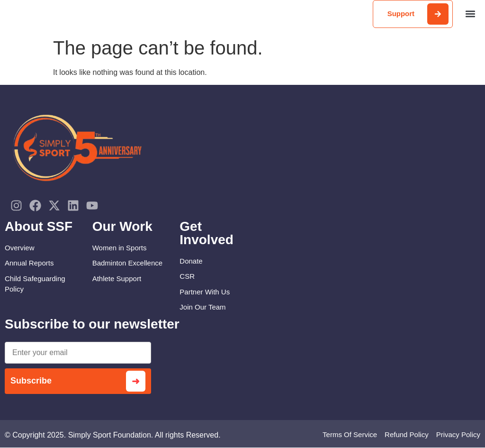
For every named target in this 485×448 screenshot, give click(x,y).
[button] (470, 14)
